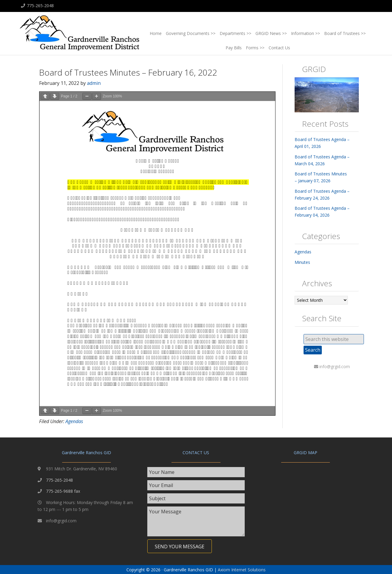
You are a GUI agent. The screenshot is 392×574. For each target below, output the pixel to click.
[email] (196, 485)
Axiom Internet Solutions (242, 570)
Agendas (74, 421)
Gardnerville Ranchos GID (79, 35)
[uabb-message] (196, 521)
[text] (196, 472)
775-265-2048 (40, 6)
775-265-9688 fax (63, 491)
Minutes (302, 262)
